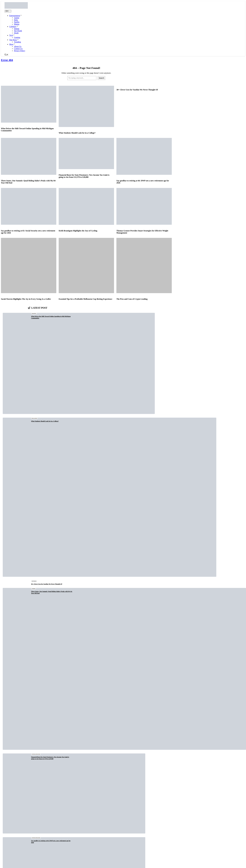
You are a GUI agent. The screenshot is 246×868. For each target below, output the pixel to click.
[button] (6, 55)
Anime (17, 18)
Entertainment (16, 16)
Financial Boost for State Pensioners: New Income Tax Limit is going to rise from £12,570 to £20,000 (84, 176)
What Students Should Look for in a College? (77, 133)
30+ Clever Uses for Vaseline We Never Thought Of (137, 90)
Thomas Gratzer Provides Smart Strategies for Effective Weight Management (142, 232)
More (12, 44)
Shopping (34, 314)
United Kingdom (36, 754)
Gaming (17, 37)
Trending (17, 42)
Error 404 (7, 60)
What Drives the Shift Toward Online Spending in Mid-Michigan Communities (27, 130)
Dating (17, 29)
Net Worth (18, 31)
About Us (18, 46)
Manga (17, 24)
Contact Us (18, 49)
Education (34, 418)
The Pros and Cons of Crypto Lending (132, 299)
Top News (14, 40)
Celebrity (14, 27)
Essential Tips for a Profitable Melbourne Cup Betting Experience (85, 299)
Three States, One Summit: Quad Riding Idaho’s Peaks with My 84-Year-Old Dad (29, 182)
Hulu (16, 20)
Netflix (17, 22)
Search (101, 78)
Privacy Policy (20, 51)
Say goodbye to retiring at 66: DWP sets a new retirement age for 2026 (143, 182)
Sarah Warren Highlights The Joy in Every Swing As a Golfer (26, 299)
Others (34, 589)
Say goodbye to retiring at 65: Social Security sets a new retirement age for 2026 (28, 232)
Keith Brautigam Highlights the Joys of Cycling (78, 231)
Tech (12, 35)
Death (16, 33)
